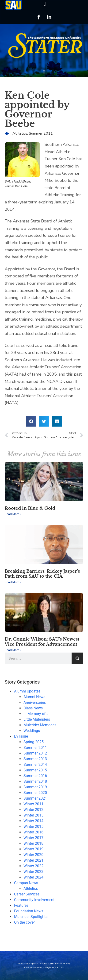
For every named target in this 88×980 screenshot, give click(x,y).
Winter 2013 (33, 815)
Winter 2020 (33, 855)
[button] (45, 4)
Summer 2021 (35, 798)
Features (21, 905)
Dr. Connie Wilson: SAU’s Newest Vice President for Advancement (42, 642)
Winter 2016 (33, 832)
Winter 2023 (33, 872)
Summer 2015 (35, 770)
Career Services (27, 894)
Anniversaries (35, 702)
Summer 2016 (35, 776)
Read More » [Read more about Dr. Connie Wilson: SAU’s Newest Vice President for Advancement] (13, 650)
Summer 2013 (35, 759)
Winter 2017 (33, 838)
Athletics (20, 133)
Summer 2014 (35, 764)
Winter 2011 (33, 804)
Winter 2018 (33, 843)
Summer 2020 (35, 793)
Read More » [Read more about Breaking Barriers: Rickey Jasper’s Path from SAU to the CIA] (13, 582)
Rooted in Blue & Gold (30, 508)
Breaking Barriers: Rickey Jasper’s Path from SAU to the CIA (42, 574)
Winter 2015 (33, 826)
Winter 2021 (33, 860)
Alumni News (34, 697)
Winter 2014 (33, 821)
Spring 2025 (34, 742)
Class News (33, 708)
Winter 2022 (33, 866)
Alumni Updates (27, 691)
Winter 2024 (33, 877)
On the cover (24, 922)
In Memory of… (36, 714)
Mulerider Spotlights (31, 917)
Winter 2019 (33, 849)
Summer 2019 (35, 787)
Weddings (32, 731)
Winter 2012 (33, 810)
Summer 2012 (35, 753)
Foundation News (29, 911)
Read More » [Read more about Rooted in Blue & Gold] (13, 514)
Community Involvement (34, 900)
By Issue (21, 736)
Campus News (26, 883)
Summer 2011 (41, 133)
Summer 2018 (35, 781)
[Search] (77, 658)
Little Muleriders (37, 719)
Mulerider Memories (40, 725)
